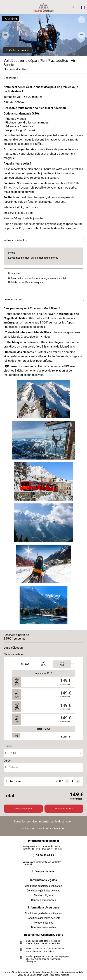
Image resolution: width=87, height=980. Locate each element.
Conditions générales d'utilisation (44, 886)
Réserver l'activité (64, 809)
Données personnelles (44, 900)
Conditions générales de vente (43, 891)
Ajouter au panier (23, 809)
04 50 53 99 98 (43, 856)
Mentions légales (43, 895)
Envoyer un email (43, 871)
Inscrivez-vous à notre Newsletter (43, 828)
